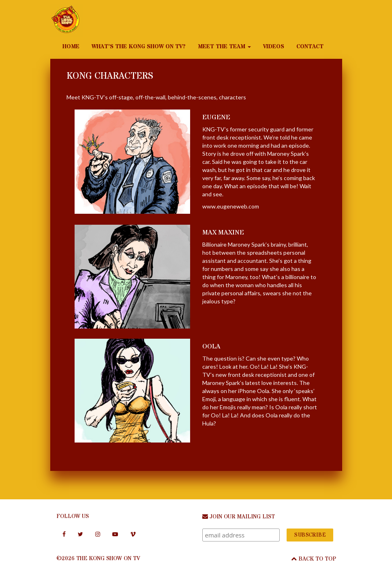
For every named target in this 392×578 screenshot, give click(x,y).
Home (71, 47)
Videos (274, 47)
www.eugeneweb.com (231, 206)
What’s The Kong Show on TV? (139, 47)
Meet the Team (224, 47)
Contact (310, 47)
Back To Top (314, 559)
